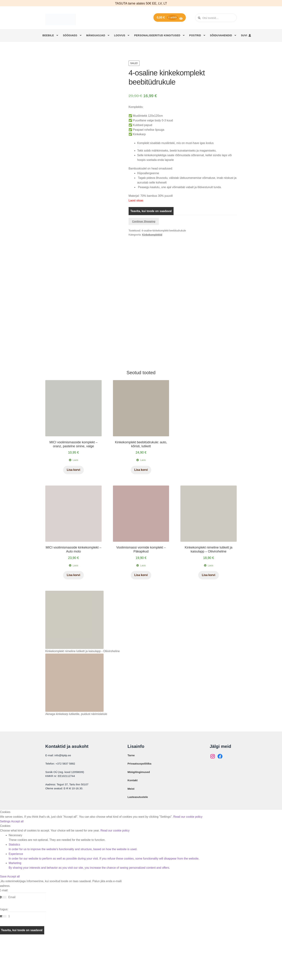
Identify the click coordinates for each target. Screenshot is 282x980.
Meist (131, 828)
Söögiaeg (70, 35)
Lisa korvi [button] (73, 509)
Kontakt (133, 820)
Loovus (120, 35)
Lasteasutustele (138, 836)
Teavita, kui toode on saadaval (151, 211)
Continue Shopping (144, 221)
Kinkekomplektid (152, 235)
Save (4, 916)
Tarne (131, 795)
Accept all (17, 861)
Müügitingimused (139, 811)
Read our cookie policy (188, 856)
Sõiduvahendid (221, 35)
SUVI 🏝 (246, 35)
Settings (5, 861)
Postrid (195, 35)
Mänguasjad (96, 35)
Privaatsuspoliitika (139, 803)
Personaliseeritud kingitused (157, 35)
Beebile (48, 35)
